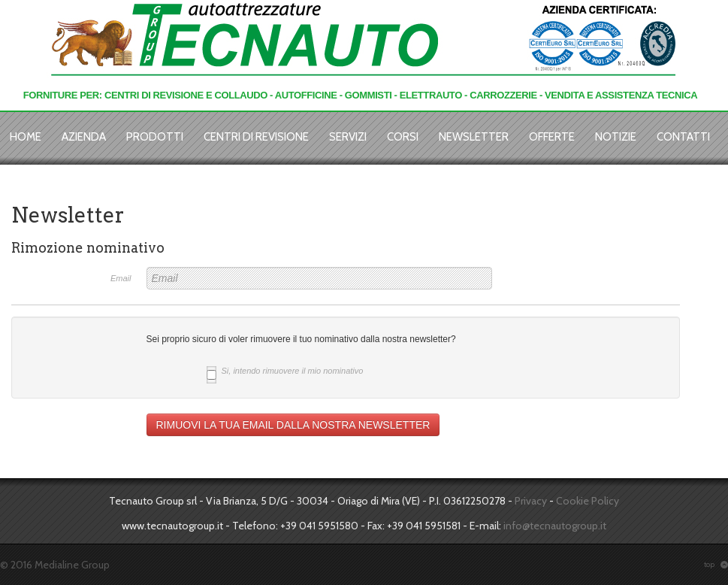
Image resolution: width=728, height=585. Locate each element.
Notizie (616, 137)
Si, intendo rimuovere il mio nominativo (285, 372)
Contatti (683, 137)
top (716, 564)
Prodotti (155, 137)
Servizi (348, 137)
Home (26, 137)
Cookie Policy (588, 501)
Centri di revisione (256, 137)
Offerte (552, 137)
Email (121, 278)
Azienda (84, 137)
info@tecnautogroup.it (555, 526)
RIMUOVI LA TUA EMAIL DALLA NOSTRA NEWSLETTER (293, 425)
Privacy (531, 501)
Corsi (403, 137)
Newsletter (474, 137)
